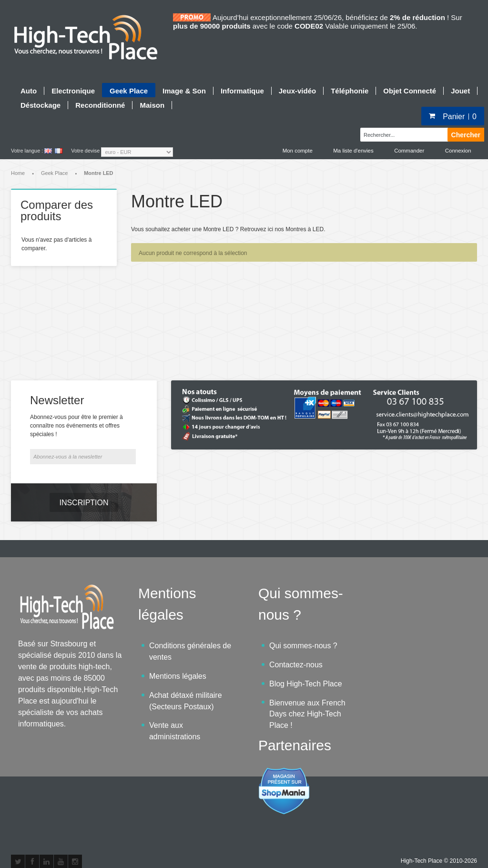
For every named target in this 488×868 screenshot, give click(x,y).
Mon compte (295, 151)
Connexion (458, 151)
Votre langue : (27, 151)
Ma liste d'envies (351, 151)
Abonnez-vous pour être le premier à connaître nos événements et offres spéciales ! (76, 399)
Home (18, 174)
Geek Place (54, 174)
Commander (408, 151)
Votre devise (85, 151)
